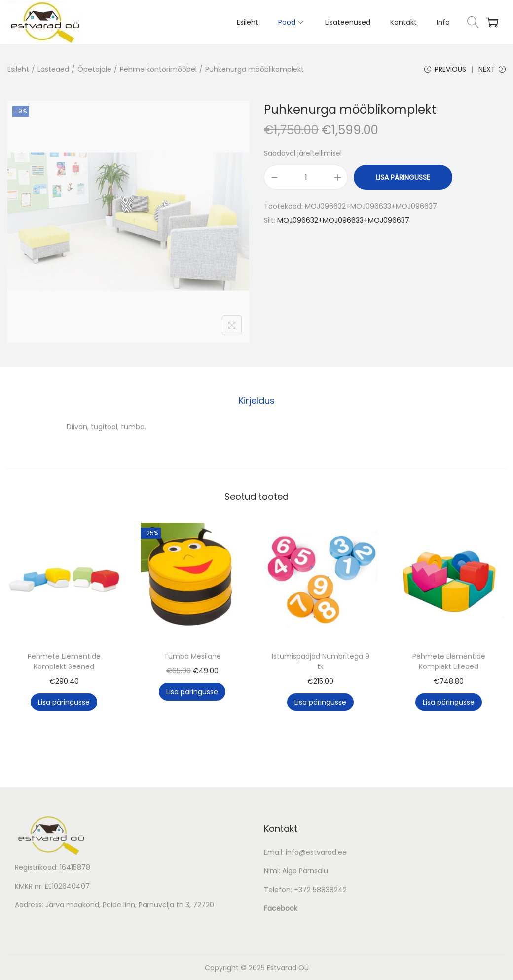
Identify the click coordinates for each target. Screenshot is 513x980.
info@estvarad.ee (316, 852)
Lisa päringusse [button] (64, 702)
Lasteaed (53, 69)
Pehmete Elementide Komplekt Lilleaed (449, 661)
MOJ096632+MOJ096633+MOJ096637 (343, 220)
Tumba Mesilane (192, 656)
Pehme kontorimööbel (158, 69)
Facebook (281, 908)
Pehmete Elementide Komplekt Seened (64, 661)
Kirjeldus (257, 401)
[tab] (257, 401)
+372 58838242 (320, 890)
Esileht (18, 69)
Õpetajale (94, 69)
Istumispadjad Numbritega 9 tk (321, 661)
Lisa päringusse (403, 177)
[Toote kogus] (306, 177)
